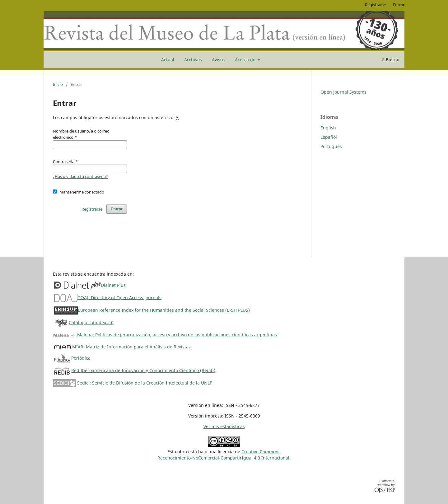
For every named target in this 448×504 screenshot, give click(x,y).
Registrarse (375, 5)
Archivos (193, 60)
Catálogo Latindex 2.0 (91, 322)
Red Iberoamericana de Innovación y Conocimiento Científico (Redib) (143, 370)
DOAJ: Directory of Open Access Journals (119, 297)
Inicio (58, 84)
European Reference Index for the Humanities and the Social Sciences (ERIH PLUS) (164, 310)
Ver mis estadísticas (224, 426)
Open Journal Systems (343, 92)
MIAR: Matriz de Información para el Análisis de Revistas (131, 347)
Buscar (391, 60)
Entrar (399, 5)
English (328, 128)
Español (329, 137)
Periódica (81, 358)
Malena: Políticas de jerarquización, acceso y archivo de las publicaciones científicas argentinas (165, 335)
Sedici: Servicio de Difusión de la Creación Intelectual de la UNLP (133, 383)
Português (331, 146)
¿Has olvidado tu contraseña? (80, 176)
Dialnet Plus (113, 285)
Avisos (218, 60)
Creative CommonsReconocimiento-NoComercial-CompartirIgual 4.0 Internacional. (224, 455)
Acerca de (246, 60)
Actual (168, 60)
